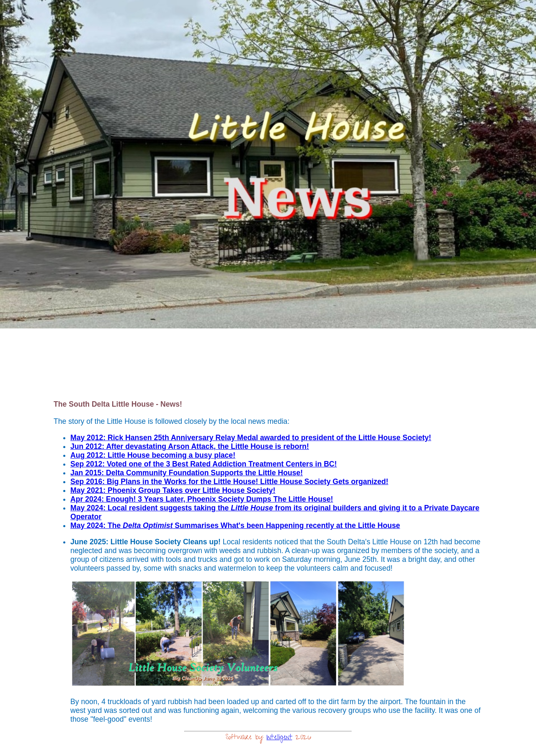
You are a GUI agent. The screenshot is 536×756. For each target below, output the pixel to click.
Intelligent (280, 738)
